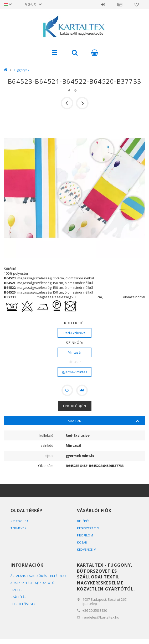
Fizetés (16, 590)
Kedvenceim (87, 549)
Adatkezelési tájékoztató (32, 583)
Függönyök (22, 70)
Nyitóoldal (20, 521)
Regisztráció (88, 528)
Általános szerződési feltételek (38, 576)
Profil (120, 4)
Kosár (82, 542)
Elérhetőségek (23, 604)
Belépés (103, 4)
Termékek (18, 528)
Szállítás (18, 597)
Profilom (85, 535)
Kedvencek (137, 4)
